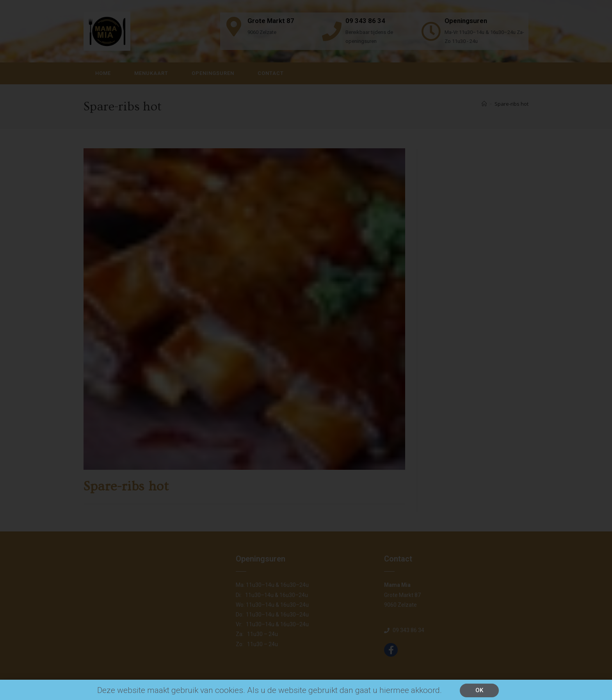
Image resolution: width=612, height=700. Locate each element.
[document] (306, 350)
